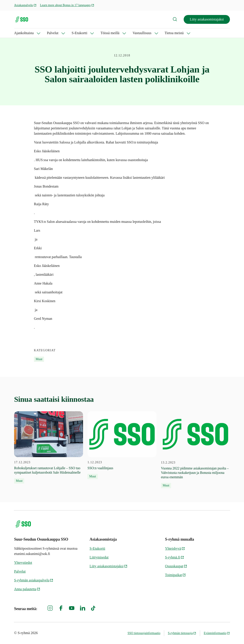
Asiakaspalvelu (25, 5)
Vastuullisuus (142, 33)
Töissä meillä (110, 33)
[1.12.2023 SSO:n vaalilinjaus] (122, 445)
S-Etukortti (79, 33)
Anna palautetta (27, 589)
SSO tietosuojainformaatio (144, 633)
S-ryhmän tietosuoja (182, 633)
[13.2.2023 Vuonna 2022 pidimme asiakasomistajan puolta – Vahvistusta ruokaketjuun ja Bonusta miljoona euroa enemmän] (195, 450)
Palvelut (53, 33)
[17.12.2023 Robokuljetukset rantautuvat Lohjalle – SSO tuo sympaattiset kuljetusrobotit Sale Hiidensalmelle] (49, 448)
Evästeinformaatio (217, 633)
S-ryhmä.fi (175, 557)
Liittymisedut (99, 557)
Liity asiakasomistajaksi (207, 19)
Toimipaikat (175, 575)
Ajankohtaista (24, 33)
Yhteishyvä (175, 548)
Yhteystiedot (23, 563)
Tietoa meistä (174, 33)
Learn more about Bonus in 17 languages (67, 5)
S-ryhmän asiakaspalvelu (34, 580)
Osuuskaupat (176, 566)
